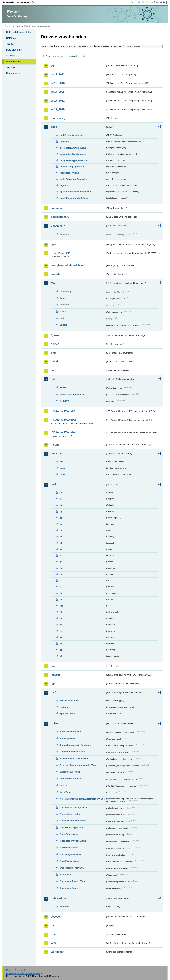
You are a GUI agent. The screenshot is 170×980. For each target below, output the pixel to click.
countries (65, 907)
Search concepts (79, 56)
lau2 (53, 666)
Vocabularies (14, 62)
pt (61, 625)
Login (137, 2)
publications (59, 898)
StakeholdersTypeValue (72, 868)
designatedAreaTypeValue (73, 148)
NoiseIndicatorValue (70, 814)
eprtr (54, 244)
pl (61, 618)
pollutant (64, 401)
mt (61, 606)
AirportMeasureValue (71, 732)
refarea (64, 311)
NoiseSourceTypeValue (72, 828)
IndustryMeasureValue (71, 779)
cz (61, 518)
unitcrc (64, 325)
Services (11, 67)
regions (64, 185)
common (56, 208)
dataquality (58, 226)
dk (61, 530)
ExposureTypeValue (70, 772)
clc (61, 462)
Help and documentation (19, 32)
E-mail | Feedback (16, 970)
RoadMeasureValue (70, 861)
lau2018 (56, 675)
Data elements (14, 50)
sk (61, 650)
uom (54, 934)
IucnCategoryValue (69, 173)
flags (62, 298)
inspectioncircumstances (73, 394)
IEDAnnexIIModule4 (63, 432)
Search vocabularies (54, 56)
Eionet (19, 26)
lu (61, 593)
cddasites (65, 141)
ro (61, 631)
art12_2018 (58, 83)
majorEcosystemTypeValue (74, 179)
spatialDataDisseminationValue (76, 192)
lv (61, 600)
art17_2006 (58, 92)
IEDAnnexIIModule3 (63, 420)
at (61, 493)
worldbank (57, 952)
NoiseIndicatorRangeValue (73, 807)
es (61, 549)
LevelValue (65, 792)
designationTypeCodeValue (74, 160)
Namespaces (13, 73)
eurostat (56, 274)
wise (54, 943)
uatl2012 (64, 474)
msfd (54, 693)
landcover (57, 453)
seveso (55, 917)
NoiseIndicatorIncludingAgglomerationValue (82, 799)
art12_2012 (58, 74)
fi (61, 555)
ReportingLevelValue (70, 854)
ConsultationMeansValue (72, 752)
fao (53, 283)
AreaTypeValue (67, 738)
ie (61, 574)
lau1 (53, 484)
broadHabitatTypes (69, 701)
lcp (53, 684)
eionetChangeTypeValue (72, 167)
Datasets (11, 38)
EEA (20, 2)
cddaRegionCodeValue (71, 135)
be (61, 499)
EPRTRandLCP (60, 253)
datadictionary (60, 217)
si (61, 643)
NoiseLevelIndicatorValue (73, 821)
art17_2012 (58, 101)
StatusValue (66, 874)
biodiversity (58, 118)
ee (61, 537)
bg (61, 505)
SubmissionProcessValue (73, 881)
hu (61, 568)
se (61, 637)
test (53, 926)
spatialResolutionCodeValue (74, 198)
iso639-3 (64, 785)
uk (61, 656)
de (61, 524)
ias (53, 370)
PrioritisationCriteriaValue (73, 841)
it (61, 581)
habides (56, 362)
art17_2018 (58, 109)
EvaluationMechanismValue (74, 759)
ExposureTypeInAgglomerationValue (78, 765)
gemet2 (55, 344)
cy (61, 512)
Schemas (11, 56)
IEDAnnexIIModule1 (63, 411)
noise (54, 723)
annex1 (64, 387)
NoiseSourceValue (69, 834)
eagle (63, 468)
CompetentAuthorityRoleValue (75, 745)
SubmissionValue (69, 888)
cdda (54, 127)
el (61, 543)
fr (61, 562)
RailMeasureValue (69, 848)
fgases (55, 335)
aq (52, 66)
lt (61, 587)
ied (53, 379)
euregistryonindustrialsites (68, 266)
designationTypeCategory (73, 154)
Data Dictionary (31, 26)
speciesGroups (68, 713)
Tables (10, 44)
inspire (55, 445)
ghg (53, 353)
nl (61, 612)
